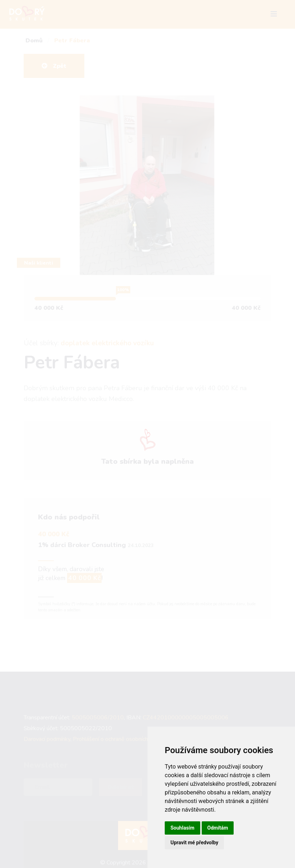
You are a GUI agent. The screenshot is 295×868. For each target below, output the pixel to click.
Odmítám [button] (218, 828)
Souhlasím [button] (182, 828)
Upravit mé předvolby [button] (194, 843)
